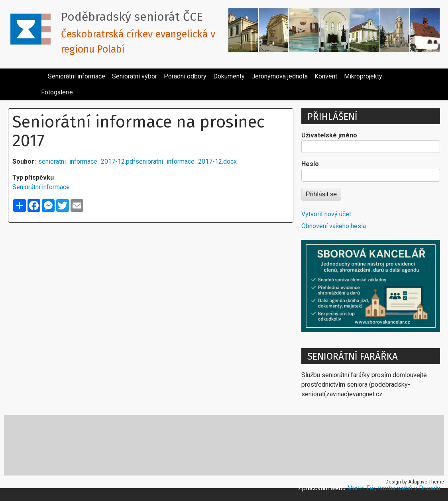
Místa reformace (197, 445)
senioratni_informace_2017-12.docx (186, 161)
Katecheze (137, 445)
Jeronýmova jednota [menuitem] (280, 76)
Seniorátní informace (41, 187)
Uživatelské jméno (329, 135)
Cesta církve (37, 445)
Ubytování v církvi (365, 445)
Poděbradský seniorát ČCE (132, 17)
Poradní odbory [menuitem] (185, 76)
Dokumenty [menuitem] (229, 76)
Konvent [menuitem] (326, 76)
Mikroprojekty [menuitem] (363, 76)
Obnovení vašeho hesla (334, 226)
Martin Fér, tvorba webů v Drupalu (394, 488)
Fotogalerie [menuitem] (57, 92)
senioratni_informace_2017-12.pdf (87, 161)
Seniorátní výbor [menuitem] (135, 76)
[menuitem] (41, 73)
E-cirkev (88, 445)
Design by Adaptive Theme (415, 482)
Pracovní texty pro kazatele (281, 445)
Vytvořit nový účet (326, 214)
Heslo (310, 164)
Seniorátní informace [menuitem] (77, 76)
